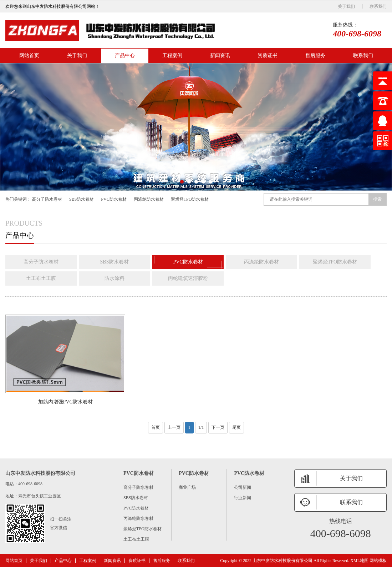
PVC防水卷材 (114, 199)
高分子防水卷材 (47, 199)
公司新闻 (243, 487)
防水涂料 (114, 278)
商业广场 (187, 487)
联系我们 (378, 6)
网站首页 (29, 56)
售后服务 (315, 56)
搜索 (377, 199)
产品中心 (125, 56)
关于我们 (346, 6)
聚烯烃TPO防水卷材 (190, 199)
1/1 (201, 427)
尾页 (236, 427)
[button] (182, 182)
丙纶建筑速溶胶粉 (188, 278)
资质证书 (268, 56)
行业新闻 (243, 498)
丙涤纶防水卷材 (149, 199)
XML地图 (359, 561)
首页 (156, 427)
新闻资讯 (220, 56)
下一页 (218, 427)
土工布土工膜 (41, 278)
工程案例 (172, 56)
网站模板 (378, 561)
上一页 (174, 427)
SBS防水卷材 (82, 199)
